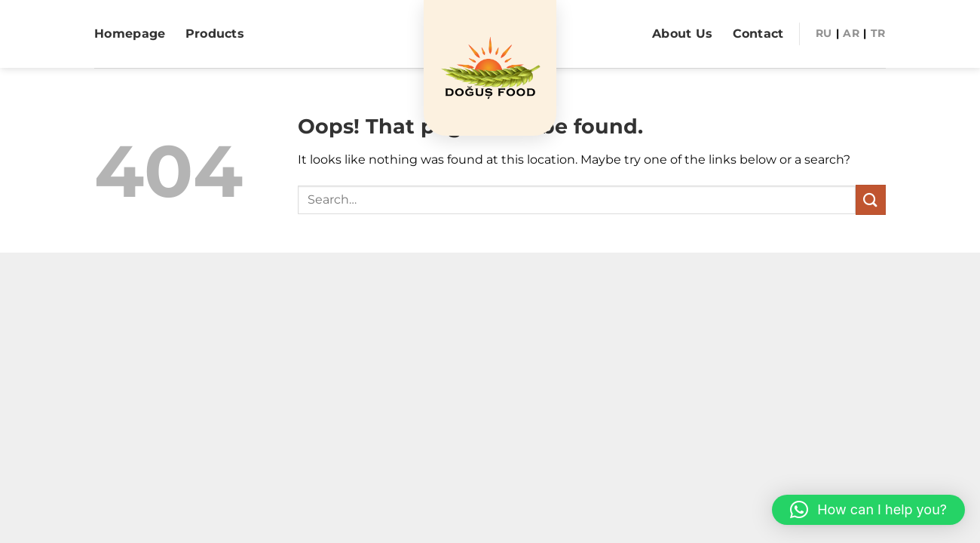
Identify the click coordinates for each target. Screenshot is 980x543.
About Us (683, 34)
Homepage (130, 34)
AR (851, 33)
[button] (868, 510)
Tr (878, 33)
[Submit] (871, 199)
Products (215, 34)
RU (824, 33)
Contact (758, 34)
